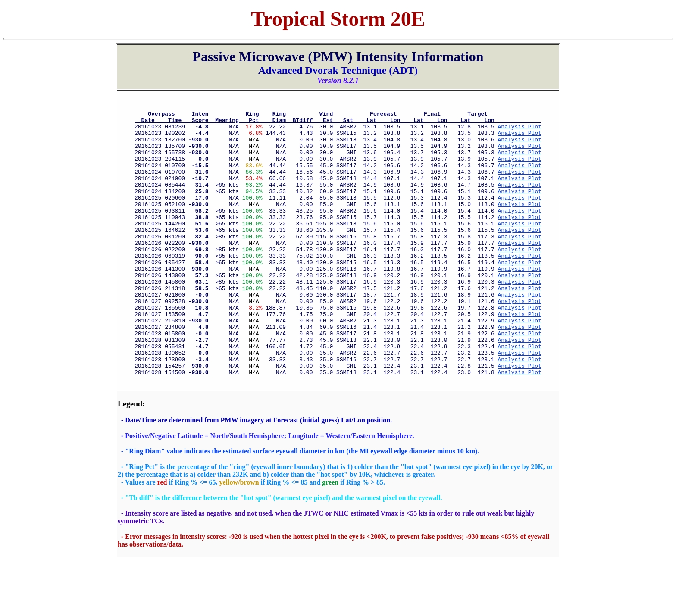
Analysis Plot (520, 131)
